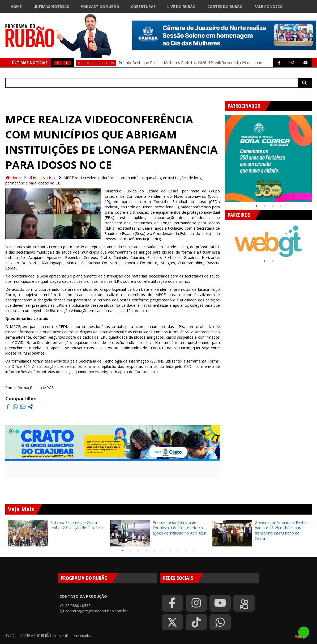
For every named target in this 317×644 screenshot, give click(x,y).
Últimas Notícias (51, 7)
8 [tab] (178, 550)
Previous (221, 157)
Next (312, 239)
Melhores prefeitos (96, 63)
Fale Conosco (269, 7)
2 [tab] (264, 206)
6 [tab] (162, 550)
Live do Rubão (181, 7)
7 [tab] (170, 550)
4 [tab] (280, 206)
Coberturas (143, 7)
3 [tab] (272, 206)
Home (16, 7)
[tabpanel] (268, 159)
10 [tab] (194, 550)
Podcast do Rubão (100, 7)
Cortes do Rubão (225, 7)
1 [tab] (256, 206)
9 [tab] (186, 550)
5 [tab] (155, 550)
